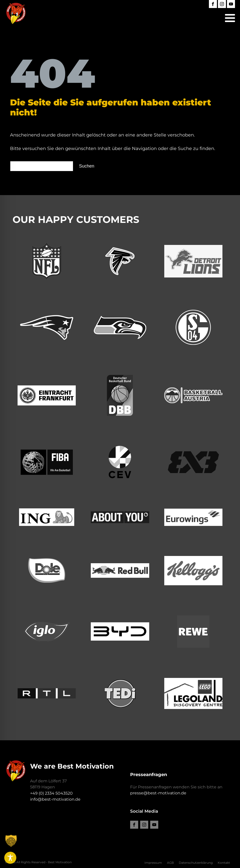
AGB (170, 863)
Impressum (153, 863)
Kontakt (224, 863)
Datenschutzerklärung (196, 863)
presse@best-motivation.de (158, 793)
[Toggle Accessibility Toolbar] (10, 858)
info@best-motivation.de (55, 799)
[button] (11, 849)
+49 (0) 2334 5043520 (51, 793)
